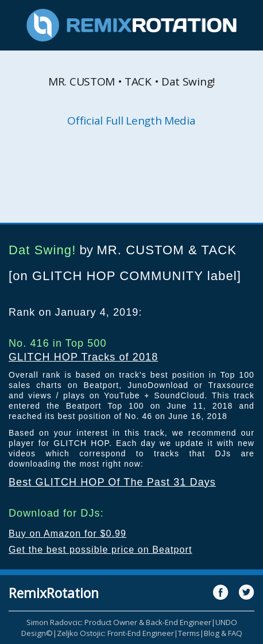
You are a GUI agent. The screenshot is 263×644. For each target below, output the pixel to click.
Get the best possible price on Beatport (100, 550)
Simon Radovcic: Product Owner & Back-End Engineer (119, 622)
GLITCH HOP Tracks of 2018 (83, 357)
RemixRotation (54, 593)
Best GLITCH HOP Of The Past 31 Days (112, 482)
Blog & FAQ (223, 633)
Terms (189, 633)
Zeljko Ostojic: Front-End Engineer (115, 633)
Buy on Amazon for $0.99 (67, 534)
